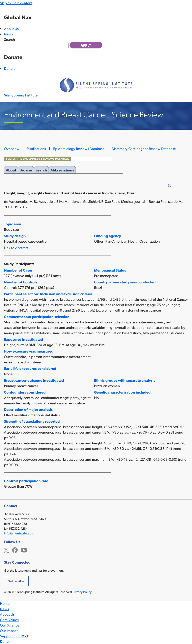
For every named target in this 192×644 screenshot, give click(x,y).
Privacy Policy (82, 592)
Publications (36, 148)
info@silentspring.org (19, 533)
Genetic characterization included (122, 392)
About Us (11, 28)
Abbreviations (62, 169)
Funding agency (108, 236)
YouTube (24, 550)
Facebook (15, 550)
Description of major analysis (28, 409)
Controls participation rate (26, 481)
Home (5, 603)
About (11, 169)
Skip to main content (16, 3)
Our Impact (9, 630)
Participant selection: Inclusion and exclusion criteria (48, 294)
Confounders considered (25, 392)
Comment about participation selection (37, 316)
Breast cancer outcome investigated (34, 380)
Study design (15, 236)
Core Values (9, 620)
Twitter (6, 550)
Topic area (13, 224)
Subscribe (16, 581)
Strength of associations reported (32, 421)
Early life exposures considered (30, 368)
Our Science (10, 625)
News (8, 34)
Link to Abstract (16, 248)
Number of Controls (21, 282)
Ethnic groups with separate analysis (125, 380)
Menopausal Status (110, 270)
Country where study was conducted (125, 282)
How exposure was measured (29, 351)
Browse (26, 169)
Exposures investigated (23, 339)
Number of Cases (18, 270)
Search (9, 39)
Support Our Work (14, 636)
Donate (10, 68)
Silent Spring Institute (21, 95)
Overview (12, 148)
